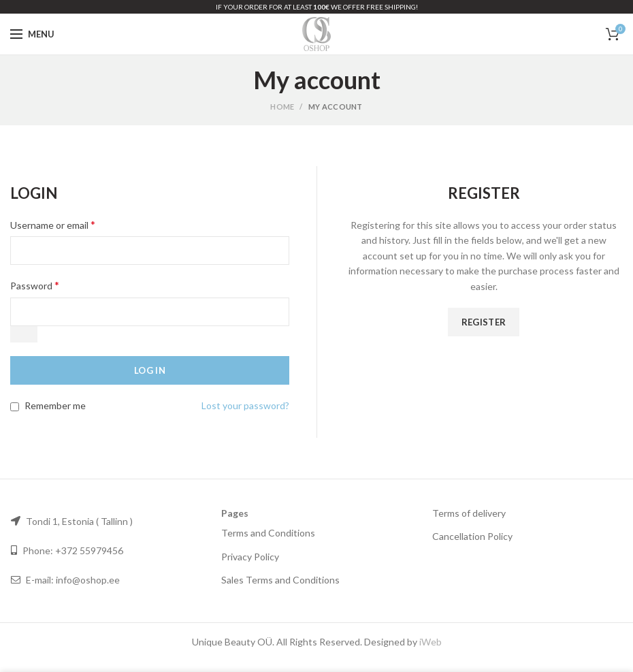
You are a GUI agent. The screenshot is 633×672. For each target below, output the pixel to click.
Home (282, 107)
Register (484, 322)
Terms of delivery (469, 513)
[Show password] (24, 334)
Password (35, 285)
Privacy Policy (250, 557)
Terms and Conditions (268, 533)
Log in (150, 370)
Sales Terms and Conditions (280, 580)
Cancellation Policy (472, 536)
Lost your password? (245, 405)
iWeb (431, 642)
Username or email (53, 224)
